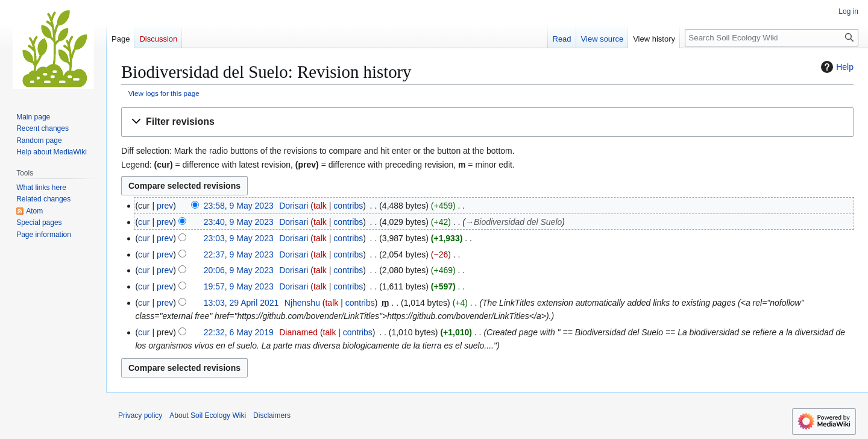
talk (320, 206)
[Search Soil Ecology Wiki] (772, 38)
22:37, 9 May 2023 (239, 254)
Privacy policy (140, 415)
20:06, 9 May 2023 (239, 270)
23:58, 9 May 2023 (239, 206)
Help (836, 67)
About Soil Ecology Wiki (208, 415)
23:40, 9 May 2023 (239, 222)
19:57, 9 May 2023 (239, 286)
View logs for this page (164, 93)
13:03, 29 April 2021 (241, 303)
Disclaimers (272, 415)
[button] (487, 122)
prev (165, 206)
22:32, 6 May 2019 (239, 332)
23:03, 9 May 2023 (239, 238)
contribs (348, 206)
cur (144, 222)
